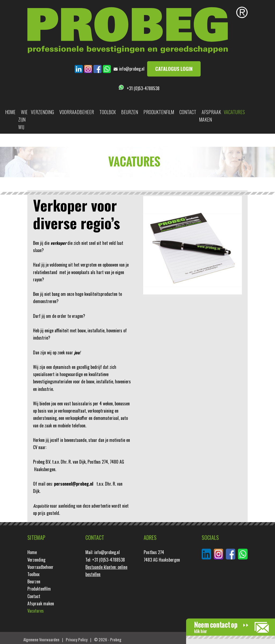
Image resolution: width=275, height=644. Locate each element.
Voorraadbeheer (77, 112)
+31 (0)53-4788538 (143, 88)
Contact (188, 112)
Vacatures (234, 112)
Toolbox (108, 112)
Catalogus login (174, 69)
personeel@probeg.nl (74, 484)
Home (10, 112)
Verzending (42, 112)
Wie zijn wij (23, 119)
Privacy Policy (77, 639)
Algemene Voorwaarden (41, 639)
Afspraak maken (210, 116)
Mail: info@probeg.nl (103, 552)
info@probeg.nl (132, 69)
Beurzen (130, 112)
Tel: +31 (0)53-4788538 (105, 560)
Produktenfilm (159, 112)
